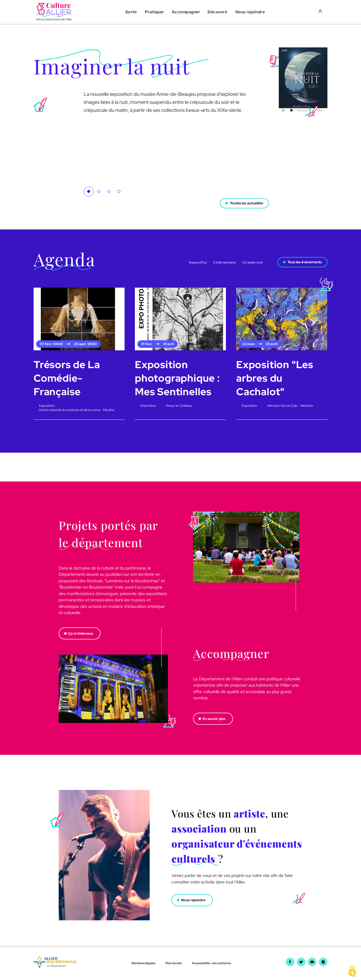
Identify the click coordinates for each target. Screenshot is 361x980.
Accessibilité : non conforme (211, 963)
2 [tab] (99, 192)
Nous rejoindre (193, 900)
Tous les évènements (305, 262)
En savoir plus (214, 719)
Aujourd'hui (198, 262)
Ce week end (252, 262)
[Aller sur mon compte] (322, 12)
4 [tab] (119, 192)
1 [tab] (89, 192)
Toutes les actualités (247, 203)
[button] (131, 12)
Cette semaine (224, 262)
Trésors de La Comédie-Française (67, 378)
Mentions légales (143, 963)
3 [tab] (109, 192)
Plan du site (174, 963)
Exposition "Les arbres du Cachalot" (275, 378)
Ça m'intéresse (81, 633)
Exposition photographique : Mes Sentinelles (177, 378)
